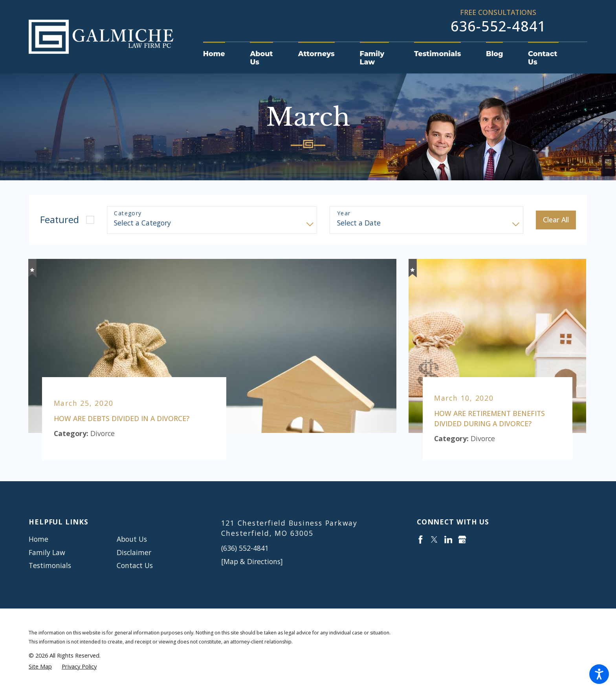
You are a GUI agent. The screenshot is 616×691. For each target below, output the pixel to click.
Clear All (556, 220)
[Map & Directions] (252, 561)
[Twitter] (434, 540)
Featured (60, 220)
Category (128, 214)
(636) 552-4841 (245, 548)
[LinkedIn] (448, 540)
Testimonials (50, 565)
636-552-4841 (498, 26)
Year (344, 214)
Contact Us (135, 565)
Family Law (47, 552)
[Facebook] (421, 540)
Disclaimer (134, 552)
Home (38, 539)
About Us (132, 539)
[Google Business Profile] (462, 540)
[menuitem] (220, 53)
